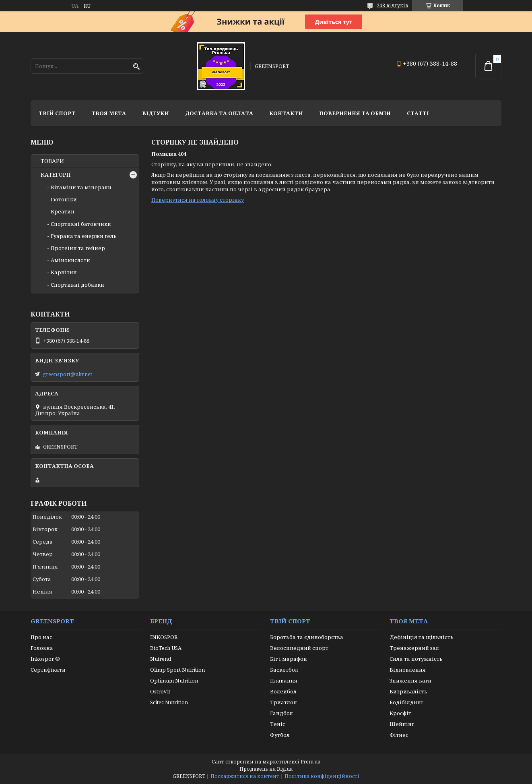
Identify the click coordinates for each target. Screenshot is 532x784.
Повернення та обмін (355, 113)
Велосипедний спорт (299, 648)
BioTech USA (166, 648)
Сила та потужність (416, 659)
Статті (418, 113)
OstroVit (160, 691)
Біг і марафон (289, 659)
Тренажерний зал (414, 648)
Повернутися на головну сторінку (198, 200)
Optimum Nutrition (174, 681)
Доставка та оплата (219, 113)
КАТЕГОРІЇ (56, 175)
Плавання (284, 681)
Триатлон (284, 702)
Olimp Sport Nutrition (177, 670)
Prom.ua (310, 762)
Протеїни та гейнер (78, 248)
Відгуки (156, 113)
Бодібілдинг (406, 702)
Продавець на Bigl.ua (266, 769)
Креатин (63, 211)
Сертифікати (48, 670)
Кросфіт (400, 713)
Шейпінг (402, 724)
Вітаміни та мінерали (81, 187)
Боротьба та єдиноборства (307, 637)
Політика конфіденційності (322, 776)
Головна (42, 648)
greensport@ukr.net (67, 374)
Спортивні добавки (77, 285)
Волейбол (283, 691)
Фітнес (399, 735)
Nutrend (161, 659)
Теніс (278, 724)
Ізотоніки (64, 199)
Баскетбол (284, 670)
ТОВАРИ (52, 161)
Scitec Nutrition (169, 702)
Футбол (280, 735)
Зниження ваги (410, 681)
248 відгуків (392, 5)
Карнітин (64, 272)
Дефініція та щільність (422, 637)
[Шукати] (136, 67)
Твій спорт (57, 113)
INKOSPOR (164, 637)
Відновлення (408, 670)
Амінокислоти (70, 260)
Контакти (286, 113)
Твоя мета (109, 113)
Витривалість (408, 691)
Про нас (41, 637)
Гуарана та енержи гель (84, 236)
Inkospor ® (45, 659)
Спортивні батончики (81, 224)
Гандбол (281, 713)
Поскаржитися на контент (245, 776)
